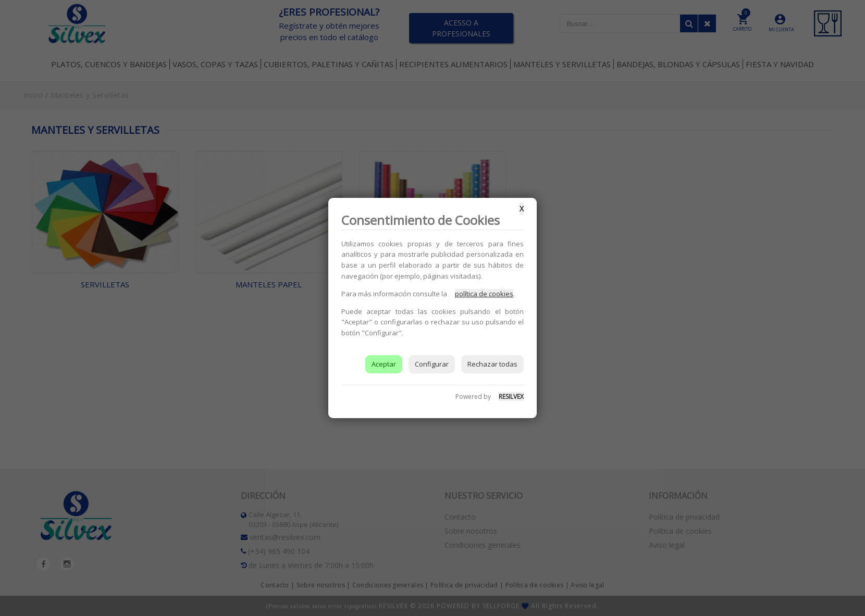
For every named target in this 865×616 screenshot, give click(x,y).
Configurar (432, 364)
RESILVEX (511, 397)
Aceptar (384, 364)
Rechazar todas (492, 364)
